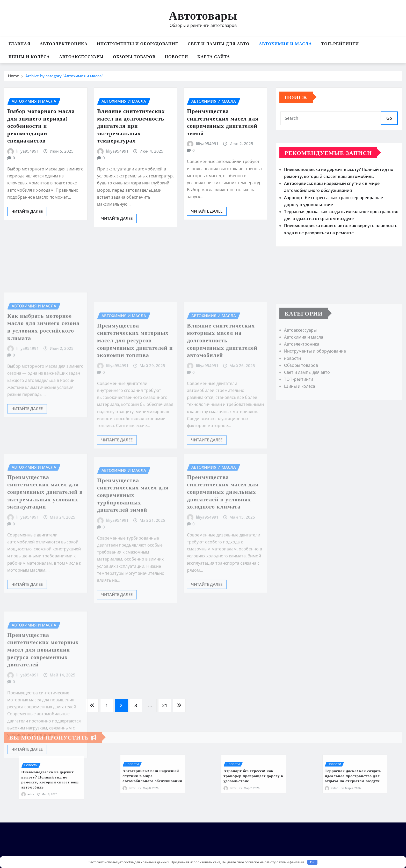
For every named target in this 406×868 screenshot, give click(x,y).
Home (14, 76)
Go (389, 118)
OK (312, 862)
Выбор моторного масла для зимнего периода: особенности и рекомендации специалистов (41, 125)
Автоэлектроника (64, 44)
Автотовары (203, 15)
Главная (19, 44)
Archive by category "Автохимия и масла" (64, 76)
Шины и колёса (29, 57)
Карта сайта (214, 57)
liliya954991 (28, 151)
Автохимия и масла (285, 44)
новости (176, 57)
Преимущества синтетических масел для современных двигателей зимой (223, 122)
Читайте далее (27, 211)
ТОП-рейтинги (340, 44)
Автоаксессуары (81, 57)
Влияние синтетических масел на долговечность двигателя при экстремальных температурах (131, 125)
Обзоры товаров (134, 57)
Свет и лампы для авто (219, 44)
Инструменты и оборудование (137, 44)
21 (165, 705)
